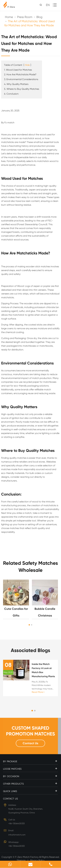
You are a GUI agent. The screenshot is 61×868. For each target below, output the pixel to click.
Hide (27, 65)
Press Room (25, 17)
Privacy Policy (37, 860)
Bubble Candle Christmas (45, 612)
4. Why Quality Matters (16, 84)
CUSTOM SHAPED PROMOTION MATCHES (30, 731)
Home (9, 17)
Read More (38, 692)
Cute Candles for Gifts (16, 612)
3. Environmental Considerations (21, 79)
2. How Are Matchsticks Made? (20, 74)
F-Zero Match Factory (27, 857)
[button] (29, 625)
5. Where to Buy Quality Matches (22, 89)
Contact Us (30, 743)
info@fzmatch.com (17, 835)
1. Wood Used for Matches (18, 70)
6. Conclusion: (11, 94)
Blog (39, 17)
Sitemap (21, 860)
